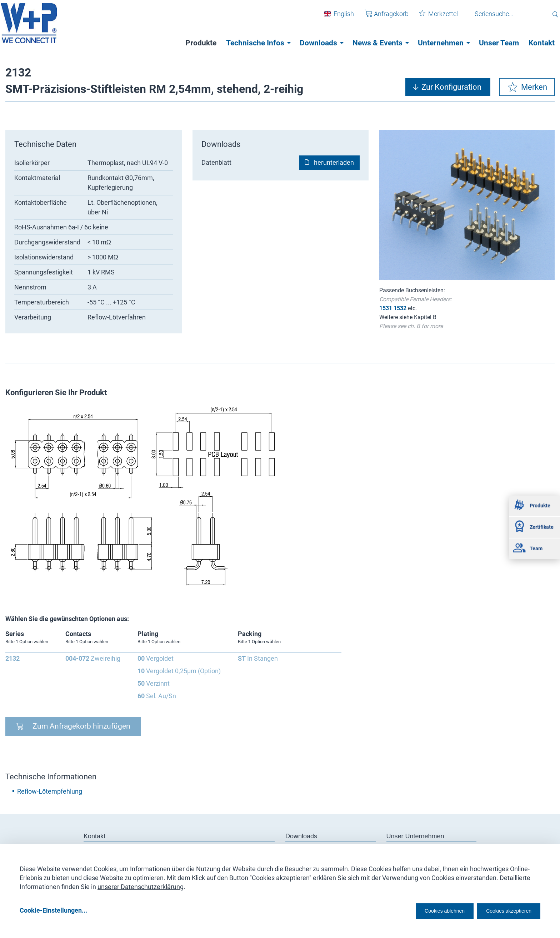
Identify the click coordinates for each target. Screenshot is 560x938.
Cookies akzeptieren (502, 910)
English (338, 17)
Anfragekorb (381, 17)
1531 (386, 308)
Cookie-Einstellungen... (53, 910)
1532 (400, 308)
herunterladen (334, 162)
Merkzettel (433, 17)
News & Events (377, 43)
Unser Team (499, 43)
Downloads (318, 43)
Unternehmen (441, 43)
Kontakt (542, 43)
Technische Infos (255, 43)
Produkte (201, 43)
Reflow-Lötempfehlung (50, 791)
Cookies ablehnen (422, 910)
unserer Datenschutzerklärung (141, 884)
